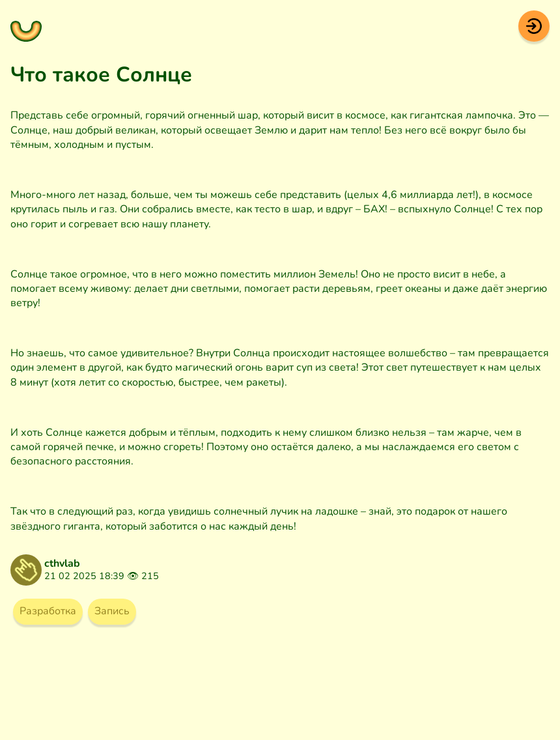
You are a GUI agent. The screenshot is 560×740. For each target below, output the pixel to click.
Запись (112, 611)
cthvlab (62, 563)
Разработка (48, 611)
